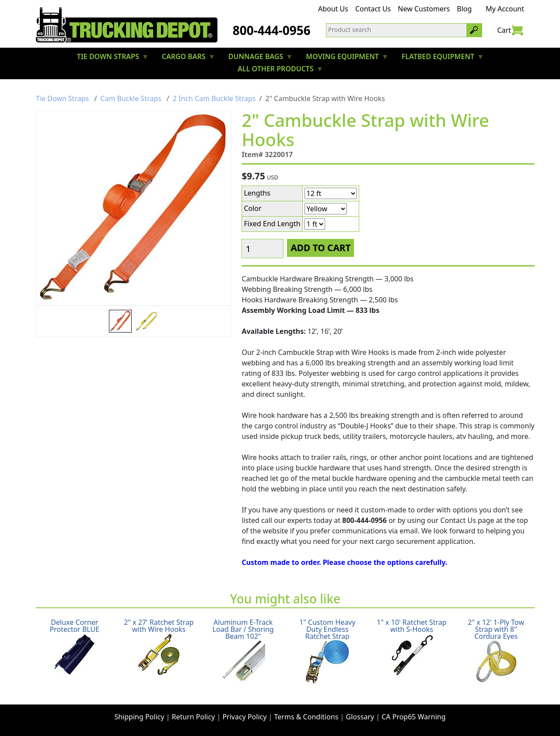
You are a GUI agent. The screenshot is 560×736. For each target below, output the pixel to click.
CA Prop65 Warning (413, 717)
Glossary (360, 717)
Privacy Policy (244, 717)
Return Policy (194, 717)
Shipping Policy (139, 717)
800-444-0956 (272, 30)
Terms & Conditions (306, 717)
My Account (505, 9)
